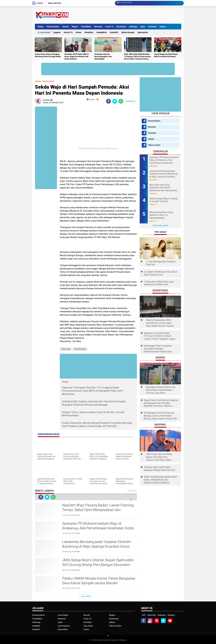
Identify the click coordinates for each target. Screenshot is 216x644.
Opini (143, 27)
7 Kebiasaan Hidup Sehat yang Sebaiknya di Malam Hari (159, 283)
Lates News (45, 32)
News (79, 32)
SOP (144, 615)
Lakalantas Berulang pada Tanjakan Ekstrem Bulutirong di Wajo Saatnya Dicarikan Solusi (97, 544)
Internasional (64, 626)
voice (91, 99)
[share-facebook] (108, 101)
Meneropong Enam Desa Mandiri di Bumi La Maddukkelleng (161, 215)
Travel (86, 629)
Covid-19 (109, 27)
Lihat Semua (86, 596)
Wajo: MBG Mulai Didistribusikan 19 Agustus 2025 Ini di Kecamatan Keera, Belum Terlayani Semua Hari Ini (137, 57)
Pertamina (143, 32)
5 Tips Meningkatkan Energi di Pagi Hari (161, 263)
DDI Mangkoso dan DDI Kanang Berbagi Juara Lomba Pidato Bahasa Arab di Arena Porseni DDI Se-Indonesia (160, 416)
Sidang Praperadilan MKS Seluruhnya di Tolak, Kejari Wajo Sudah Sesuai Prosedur (160, 323)
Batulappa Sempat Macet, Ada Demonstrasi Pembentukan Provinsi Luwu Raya (161, 390)
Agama (57, 32)
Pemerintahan (53, 27)
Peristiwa (152, 27)
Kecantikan (63, 629)
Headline (89, 32)
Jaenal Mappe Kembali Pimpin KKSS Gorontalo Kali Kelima (166, 55)
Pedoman (162, 615)
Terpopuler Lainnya (160, 226)
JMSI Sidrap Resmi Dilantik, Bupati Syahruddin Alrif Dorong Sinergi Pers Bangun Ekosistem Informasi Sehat (98, 565)
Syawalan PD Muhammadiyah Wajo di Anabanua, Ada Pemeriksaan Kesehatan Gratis (98, 526)
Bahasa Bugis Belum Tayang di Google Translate (163, 200)
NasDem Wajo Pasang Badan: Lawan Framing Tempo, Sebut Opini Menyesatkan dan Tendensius (98, 510)
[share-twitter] (115, 101)
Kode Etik (152, 615)
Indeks (40, 27)
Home (40, 3)
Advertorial (48, 81)
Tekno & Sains (154, 145)
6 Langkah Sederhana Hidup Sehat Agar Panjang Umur (161, 273)
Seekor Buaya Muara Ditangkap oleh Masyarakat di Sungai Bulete (48, 55)
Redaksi (171, 615)
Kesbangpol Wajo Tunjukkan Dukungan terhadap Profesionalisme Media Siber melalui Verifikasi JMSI (158, 349)
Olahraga (133, 27)
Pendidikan (86, 27)
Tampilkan (132, 491)
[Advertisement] (131, 15)
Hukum (163, 27)
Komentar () (131, 101)
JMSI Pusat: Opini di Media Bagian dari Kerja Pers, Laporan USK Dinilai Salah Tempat (159, 457)
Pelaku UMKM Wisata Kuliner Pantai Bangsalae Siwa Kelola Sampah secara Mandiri (99, 581)
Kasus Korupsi (128, 32)
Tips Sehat (88, 626)
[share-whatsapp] (121, 101)
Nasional (98, 27)
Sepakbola (102, 32)
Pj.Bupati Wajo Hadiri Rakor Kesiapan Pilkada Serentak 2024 (160, 469)
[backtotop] (108, 636)
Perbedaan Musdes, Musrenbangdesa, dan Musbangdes (103, 56)
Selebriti (115, 32)
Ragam (75, 27)
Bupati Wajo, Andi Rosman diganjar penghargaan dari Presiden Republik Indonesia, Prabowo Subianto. (161, 403)
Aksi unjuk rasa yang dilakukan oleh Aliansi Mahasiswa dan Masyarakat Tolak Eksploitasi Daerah (163, 188)
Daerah (65, 27)
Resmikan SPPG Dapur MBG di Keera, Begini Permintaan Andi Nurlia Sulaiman (76, 56)
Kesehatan (121, 27)
